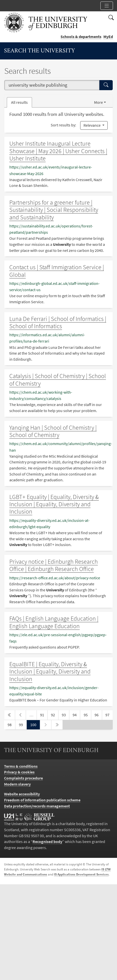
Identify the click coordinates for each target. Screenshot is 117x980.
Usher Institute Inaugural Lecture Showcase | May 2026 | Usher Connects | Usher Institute (58, 151)
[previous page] (20, 715)
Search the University (39, 51)
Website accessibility (22, 794)
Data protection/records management (37, 806)
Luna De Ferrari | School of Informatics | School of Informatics (58, 322)
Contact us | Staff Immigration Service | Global (57, 271)
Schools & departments (81, 37)
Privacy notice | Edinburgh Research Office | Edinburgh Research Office (54, 565)
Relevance (92, 125)
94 (76, 715)
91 (44, 715)
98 (11, 724)
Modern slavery (17, 784)
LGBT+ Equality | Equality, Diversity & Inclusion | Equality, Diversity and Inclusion (54, 504)
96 (98, 715)
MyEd (108, 37)
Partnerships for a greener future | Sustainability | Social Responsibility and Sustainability (54, 210)
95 (87, 715)
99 (23, 724)
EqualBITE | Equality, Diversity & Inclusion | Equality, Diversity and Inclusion (50, 671)
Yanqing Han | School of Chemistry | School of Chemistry (53, 431)
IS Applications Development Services (81, 874)
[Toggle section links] (107, 6)
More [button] (98, 102)
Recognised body (47, 841)
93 (65, 715)
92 (54, 715)
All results (19, 102)
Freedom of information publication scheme (42, 800)
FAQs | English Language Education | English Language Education (54, 622)
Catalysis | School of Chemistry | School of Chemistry (58, 380)
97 (109, 715)
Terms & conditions (21, 766)
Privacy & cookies (19, 772)
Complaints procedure (23, 778)
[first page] (10, 715)
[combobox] (52, 85)
